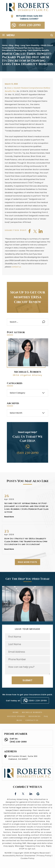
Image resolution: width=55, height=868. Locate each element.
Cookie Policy (27, 858)
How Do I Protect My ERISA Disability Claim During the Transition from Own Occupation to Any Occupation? (26, 542)
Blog (19, 720)
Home (16, 712)
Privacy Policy (44, 856)
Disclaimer (30, 856)
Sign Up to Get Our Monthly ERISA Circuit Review (28, 297)
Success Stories (16, 716)
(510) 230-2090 (30, 25)
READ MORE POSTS (28, 562)
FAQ (46, 716)
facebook (30, 231)
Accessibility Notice (13, 856)
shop (41, 231)
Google (38, 794)
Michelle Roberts (32, 712)
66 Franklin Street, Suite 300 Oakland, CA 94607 (29, 17)
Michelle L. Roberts (28, 372)
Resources (35, 716)
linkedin (31, 794)
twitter (35, 231)
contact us (16, 267)
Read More (9, 517)
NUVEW (8, 853)
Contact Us (32, 720)
